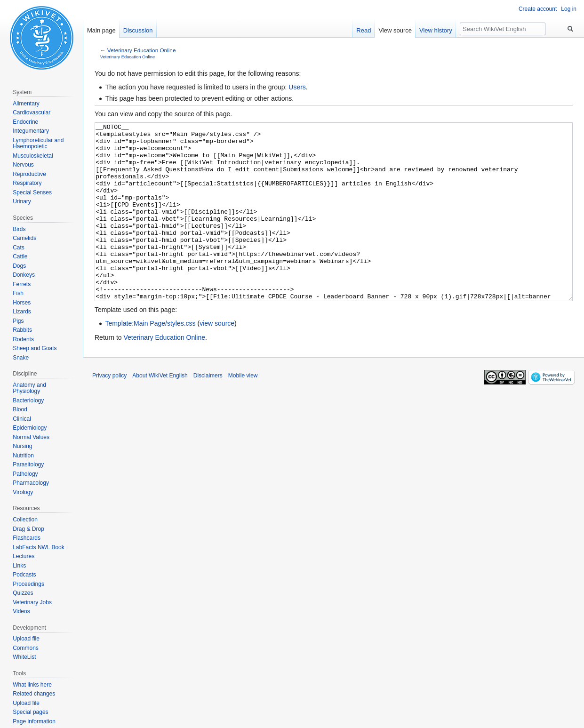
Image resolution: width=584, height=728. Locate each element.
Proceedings (28, 584)
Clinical (22, 419)
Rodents (23, 339)
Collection (25, 520)
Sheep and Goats (35, 348)
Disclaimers (208, 411)
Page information (34, 721)
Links (19, 566)
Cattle (20, 256)
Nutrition (23, 456)
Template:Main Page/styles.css (150, 359)
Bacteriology (28, 400)
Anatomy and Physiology (29, 388)
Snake (21, 358)
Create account (538, 9)
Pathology (25, 474)
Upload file (26, 639)
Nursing (22, 446)
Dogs (19, 266)
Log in (569, 9)
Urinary (22, 201)
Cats (19, 248)
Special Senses (32, 192)
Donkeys (24, 275)
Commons (26, 648)
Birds (19, 229)
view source (217, 359)
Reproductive (29, 174)
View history (436, 30)
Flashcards (27, 538)
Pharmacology (31, 483)
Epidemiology (30, 428)
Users (297, 87)
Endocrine (25, 122)
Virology (23, 492)
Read (364, 30)
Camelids (24, 238)
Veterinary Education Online (142, 50)
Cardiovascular (32, 112)
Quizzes (23, 593)
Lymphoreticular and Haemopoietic (38, 144)
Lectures (24, 556)
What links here (32, 685)
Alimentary (26, 104)
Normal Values (31, 437)
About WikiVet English (160, 411)
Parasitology (28, 464)
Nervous (23, 165)
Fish (18, 293)
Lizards (22, 312)
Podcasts (24, 575)
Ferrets (22, 284)
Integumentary (31, 131)
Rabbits (22, 330)
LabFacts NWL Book (39, 547)
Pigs (18, 321)
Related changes (34, 694)
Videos (21, 611)
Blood (20, 409)
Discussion (138, 30)
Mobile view (243, 411)
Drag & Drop (28, 529)
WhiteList (24, 657)
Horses (22, 303)
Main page (101, 30)
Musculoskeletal (33, 156)
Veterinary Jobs (32, 602)
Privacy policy (109, 411)
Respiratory (27, 183)
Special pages (30, 712)
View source (395, 30)
